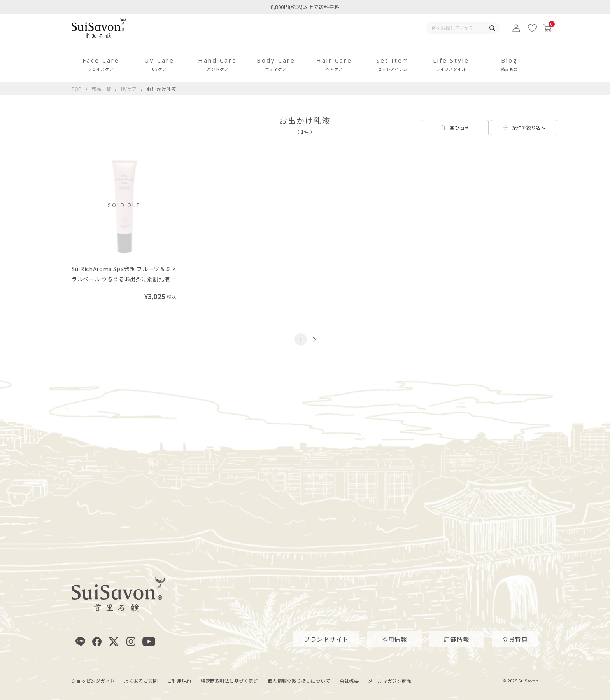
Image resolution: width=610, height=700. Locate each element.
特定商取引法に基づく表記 (230, 680)
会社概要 (349, 680)
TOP (77, 89)
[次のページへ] (313, 339)
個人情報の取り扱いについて (299, 680)
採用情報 (394, 639)
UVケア (130, 89)
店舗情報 (457, 639)
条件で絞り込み (529, 127)
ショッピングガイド (93, 680)
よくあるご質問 (141, 680)
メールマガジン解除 (390, 680)
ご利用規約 (179, 680)
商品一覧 (101, 89)
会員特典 (515, 639)
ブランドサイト (326, 639)
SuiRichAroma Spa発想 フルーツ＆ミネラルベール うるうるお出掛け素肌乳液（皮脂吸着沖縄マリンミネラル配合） (124, 279)
